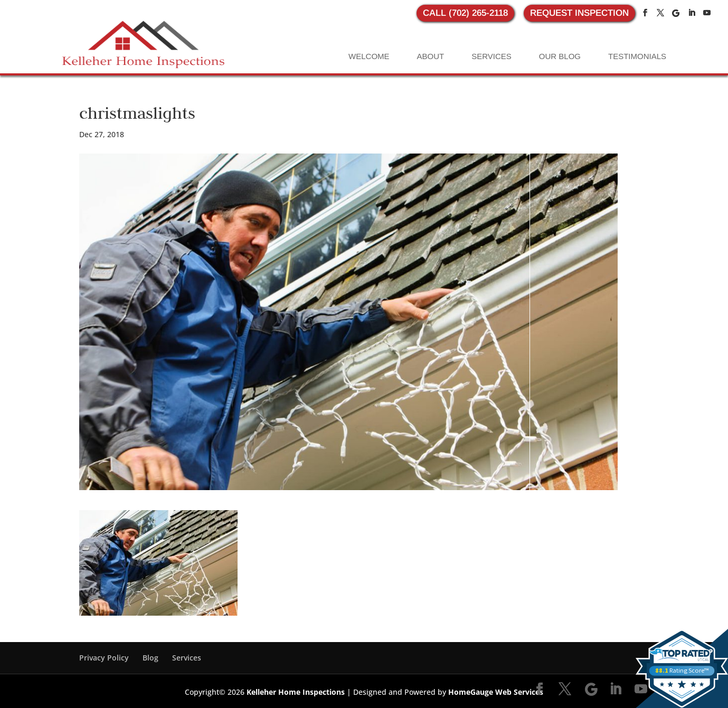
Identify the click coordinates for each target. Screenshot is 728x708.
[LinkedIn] (692, 13)
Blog (150, 658)
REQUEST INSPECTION (579, 13)
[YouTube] (707, 13)
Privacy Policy (104, 658)
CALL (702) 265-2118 (465, 13)
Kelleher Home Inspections (296, 692)
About (431, 56)
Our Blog (560, 56)
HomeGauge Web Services (496, 692)
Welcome (369, 56)
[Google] (676, 13)
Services (491, 56)
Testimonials (637, 56)
